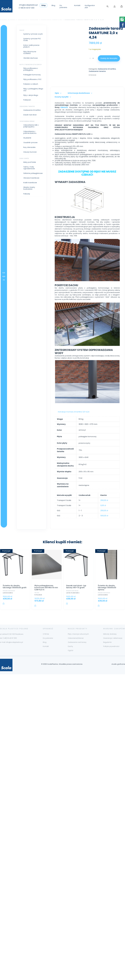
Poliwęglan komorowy (19, 75)
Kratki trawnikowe (17, 183)
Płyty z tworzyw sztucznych (18, 65)
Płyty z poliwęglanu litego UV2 (21, 90)
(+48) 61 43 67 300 (27, 8)
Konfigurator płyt (90, 6)
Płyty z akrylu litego (18, 95)
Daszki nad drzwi (17, 115)
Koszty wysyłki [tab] (93, 108)
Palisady (14, 194)
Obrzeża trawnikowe (19, 178)
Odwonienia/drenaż (76, 675)
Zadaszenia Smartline (51, 20)
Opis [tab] (44, 108)
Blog (53, 5)
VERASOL (64, 116)
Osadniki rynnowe (18, 143)
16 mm (37, 627)
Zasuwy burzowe (17, 152)
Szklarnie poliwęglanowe (20, 173)
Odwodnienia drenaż (14, 121)
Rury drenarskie (17, 147)
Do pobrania (63, 6)
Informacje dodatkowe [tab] (66, 108)
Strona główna (8, 20)
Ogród (70, 687)
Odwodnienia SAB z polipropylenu (18, 126)
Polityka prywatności (111, 683)
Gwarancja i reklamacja (113, 675)
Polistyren (14, 100)
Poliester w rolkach (18, 84)
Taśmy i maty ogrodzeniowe (16, 168)
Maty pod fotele (17, 162)
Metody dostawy (110, 670)
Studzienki (15, 138)
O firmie (46, 670)
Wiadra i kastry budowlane (17, 188)
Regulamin (107, 679)
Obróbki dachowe (18, 58)
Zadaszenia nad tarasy (77, 679)
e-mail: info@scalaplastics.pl (11, 679)
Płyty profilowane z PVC (20, 79)
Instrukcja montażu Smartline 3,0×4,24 (61, 446)
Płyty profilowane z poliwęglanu (18, 69)
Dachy (9, 30)
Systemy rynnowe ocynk (20, 34)
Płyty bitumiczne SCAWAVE (17, 53)
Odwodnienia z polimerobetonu (17, 132)
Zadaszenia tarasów (28, 20)
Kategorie (3, 294)
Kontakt (77, 5)
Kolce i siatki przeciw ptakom (19, 46)
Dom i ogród (12, 158)
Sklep (43, 5)
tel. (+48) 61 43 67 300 (8, 675)
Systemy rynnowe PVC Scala (19, 40)
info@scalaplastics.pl (28, 5)
